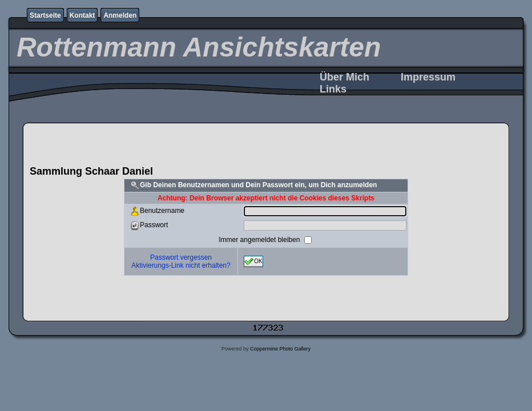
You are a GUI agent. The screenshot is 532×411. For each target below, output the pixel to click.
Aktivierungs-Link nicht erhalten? (181, 265)
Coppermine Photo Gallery (280, 349)
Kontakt (82, 15)
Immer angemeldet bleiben (260, 239)
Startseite (45, 15)
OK (253, 261)
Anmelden (120, 15)
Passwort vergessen (181, 257)
